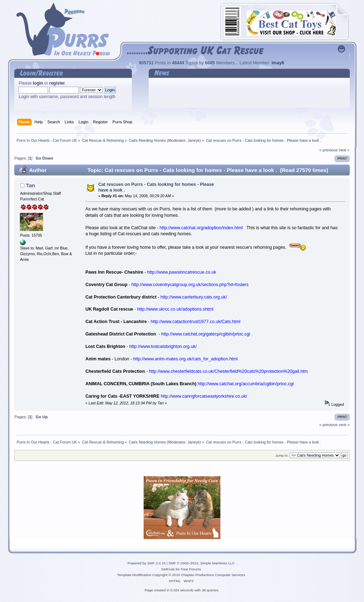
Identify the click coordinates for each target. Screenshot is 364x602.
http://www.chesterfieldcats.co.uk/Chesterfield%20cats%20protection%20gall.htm (228, 371)
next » (344, 150)
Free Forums (191, 569)
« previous (328, 150)
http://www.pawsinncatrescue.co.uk (182, 272)
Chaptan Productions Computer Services (213, 575)
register (57, 83)
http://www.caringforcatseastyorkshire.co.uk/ (204, 396)
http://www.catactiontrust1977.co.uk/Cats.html (196, 322)
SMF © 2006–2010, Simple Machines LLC (202, 563)
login (38, 83)
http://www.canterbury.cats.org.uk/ (194, 297)
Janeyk (194, 140)
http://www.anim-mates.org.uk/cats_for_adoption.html (186, 359)
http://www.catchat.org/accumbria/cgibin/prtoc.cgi (246, 384)
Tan (31, 185)
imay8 (278, 63)
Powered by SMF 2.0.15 (147, 563)
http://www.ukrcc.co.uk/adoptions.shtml (175, 309)
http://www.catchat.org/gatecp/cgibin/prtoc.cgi (206, 334)
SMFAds (168, 569)
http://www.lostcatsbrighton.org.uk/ (163, 346)
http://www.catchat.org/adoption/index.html (201, 228)
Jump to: (282, 455)
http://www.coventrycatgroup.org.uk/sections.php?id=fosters (190, 285)
